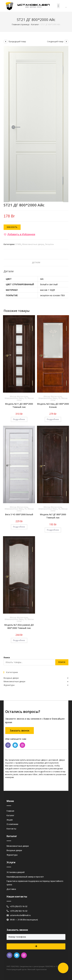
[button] (58, 6)
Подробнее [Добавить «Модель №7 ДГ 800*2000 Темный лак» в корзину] (53, 530)
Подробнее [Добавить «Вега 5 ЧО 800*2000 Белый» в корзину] (19, 527)
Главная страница (21, 24)
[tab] (36, 263)
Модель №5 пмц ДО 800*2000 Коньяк (53, 405)
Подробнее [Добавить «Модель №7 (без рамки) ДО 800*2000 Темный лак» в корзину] (19, 640)
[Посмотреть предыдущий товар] (6, 42)
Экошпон (49, 244)
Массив (13, 396)
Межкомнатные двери (33, 244)
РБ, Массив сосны (25, 399)
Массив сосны (22, 396)
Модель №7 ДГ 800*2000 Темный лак (53, 516)
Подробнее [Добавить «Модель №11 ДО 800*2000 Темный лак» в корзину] (19, 419)
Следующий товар (55, 42)
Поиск (7, 657)
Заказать (12, 227)
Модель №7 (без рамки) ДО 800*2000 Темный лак (19, 626)
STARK (18, 244)
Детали (36, 263)
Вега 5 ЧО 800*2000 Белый (19, 514)
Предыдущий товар (17, 42)
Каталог (35, 24)
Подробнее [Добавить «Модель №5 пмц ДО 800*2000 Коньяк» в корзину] (53, 419)
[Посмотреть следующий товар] (66, 42)
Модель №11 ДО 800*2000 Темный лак (19, 405)
